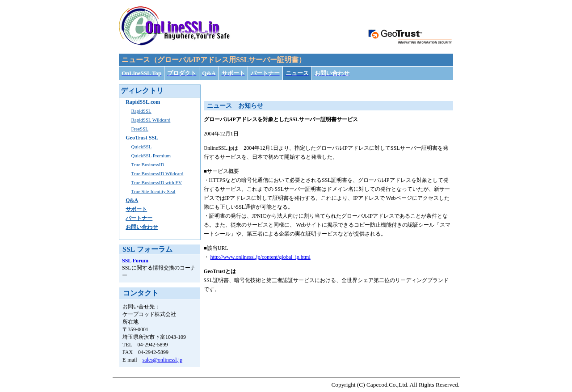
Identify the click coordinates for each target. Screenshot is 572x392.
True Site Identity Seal (153, 191)
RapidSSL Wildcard (151, 120)
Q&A (132, 200)
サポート (136, 209)
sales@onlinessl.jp (162, 360)
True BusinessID (147, 164)
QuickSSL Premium (151, 156)
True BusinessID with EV (156, 182)
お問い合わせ (142, 227)
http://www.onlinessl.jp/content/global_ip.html (261, 257)
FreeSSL (140, 129)
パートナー (139, 218)
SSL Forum (135, 261)
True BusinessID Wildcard (157, 173)
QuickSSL (141, 147)
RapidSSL (141, 111)
